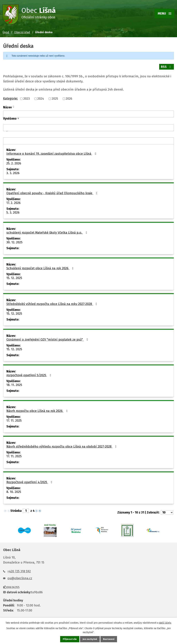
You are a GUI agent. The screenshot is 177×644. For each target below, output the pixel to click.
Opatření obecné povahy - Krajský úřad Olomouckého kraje (53, 192)
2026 (69, 98)
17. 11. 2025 (14, 420)
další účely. (165, 623)
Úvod (6, 32)
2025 (55, 98)
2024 (41, 98)
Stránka (16, 510)
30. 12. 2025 (14, 241)
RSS (167, 67)
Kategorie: (10, 97)
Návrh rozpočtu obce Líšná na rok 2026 (38, 410)
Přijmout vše (70, 639)
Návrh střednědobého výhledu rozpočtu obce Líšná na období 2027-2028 (62, 445)
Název (7, 106)
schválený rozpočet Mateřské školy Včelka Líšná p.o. (47, 232)
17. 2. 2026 (13, 202)
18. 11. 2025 (14, 384)
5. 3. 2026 (13, 211)
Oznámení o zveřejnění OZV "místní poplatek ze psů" (48, 339)
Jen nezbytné (90, 639)
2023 (27, 98)
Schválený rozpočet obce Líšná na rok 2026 (41, 267)
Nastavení (109, 639)
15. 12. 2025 (14, 277)
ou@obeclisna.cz (20, 577)
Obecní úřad (22, 32)
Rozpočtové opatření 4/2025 (30, 481)
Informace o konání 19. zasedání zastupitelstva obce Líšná (52, 153)
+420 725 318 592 (19, 570)
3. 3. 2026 (13, 172)
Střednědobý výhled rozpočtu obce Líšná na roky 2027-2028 (52, 303)
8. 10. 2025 (14, 491)
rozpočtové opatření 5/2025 (29, 374)
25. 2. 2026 (14, 162)
